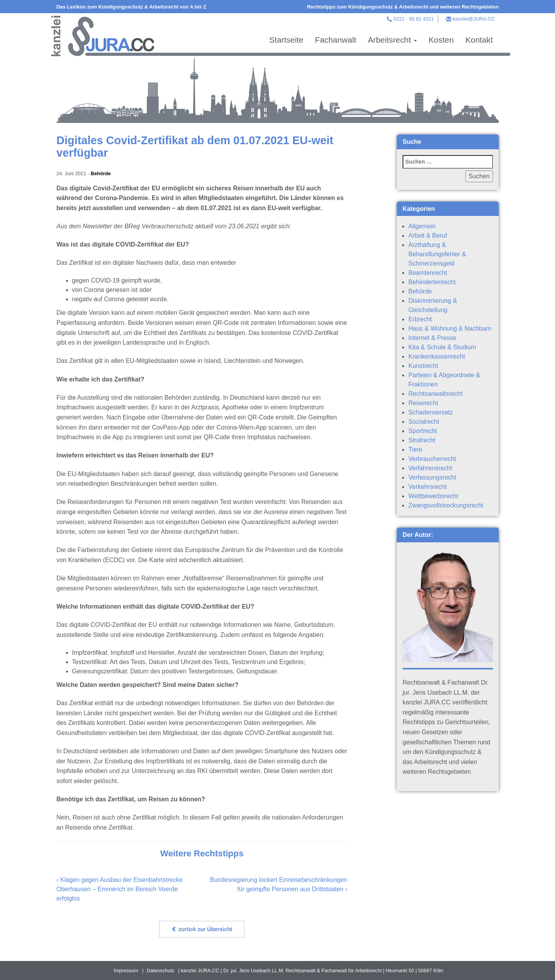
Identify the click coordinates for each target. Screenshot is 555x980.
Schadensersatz (431, 412)
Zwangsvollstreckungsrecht (446, 505)
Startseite (286, 40)
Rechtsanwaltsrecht (436, 394)
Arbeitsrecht (392, 40)
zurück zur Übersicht (202, 929)
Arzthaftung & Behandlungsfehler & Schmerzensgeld (437, 254)
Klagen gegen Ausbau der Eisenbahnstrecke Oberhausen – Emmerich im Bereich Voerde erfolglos (120, 889)
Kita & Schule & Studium (442, 347)
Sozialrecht (424, 422)
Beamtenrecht (428, 273)
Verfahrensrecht (430, 468)
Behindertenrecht (432, 282)
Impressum (126, 971)
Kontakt (479, 40)
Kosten (441, 40)
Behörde (101, 173)
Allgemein (422, 226)
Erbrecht (420, 319)
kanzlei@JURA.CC (474, 19)
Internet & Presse (432, 338)
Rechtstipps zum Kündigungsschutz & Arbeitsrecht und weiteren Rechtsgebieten (403, 7)
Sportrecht (423, 431)
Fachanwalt (335, 40)
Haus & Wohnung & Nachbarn (450, 329)
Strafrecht (422, 440)
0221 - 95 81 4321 (414, 19)
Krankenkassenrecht (437, 356)
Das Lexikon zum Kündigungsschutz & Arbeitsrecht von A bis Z (131, 7)
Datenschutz (160, 971)
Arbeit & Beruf (428, 236)
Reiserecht (423, 403)
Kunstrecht (423, 366)
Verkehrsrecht (428, 487)
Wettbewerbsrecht (433, 496)
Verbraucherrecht (432, 459)
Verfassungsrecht (432, 477)
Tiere (415, 449)
